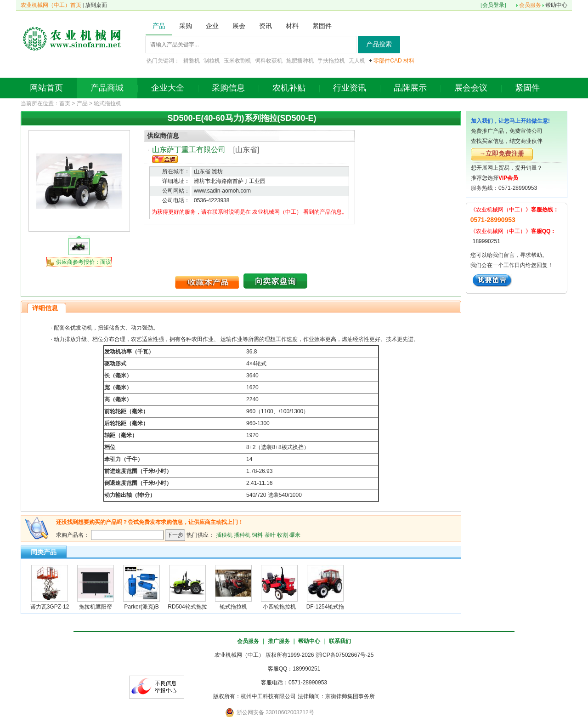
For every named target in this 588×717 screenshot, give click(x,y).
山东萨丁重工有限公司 (189, 150)
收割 (283, 535)
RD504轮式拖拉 (187, 607)
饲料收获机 (269, 61)
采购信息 (228, 88)
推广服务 (279, 641)
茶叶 (270, 535)
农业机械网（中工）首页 (51, 5)
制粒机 (212, 61)
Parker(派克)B (141, 607)
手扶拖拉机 (331, 61)
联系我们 (340, 641)
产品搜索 (379, 44)
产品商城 (107, 88)
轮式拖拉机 (107, 103)
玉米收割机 (237, 61)
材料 (409, 61)
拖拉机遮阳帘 (96, 607)
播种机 (242, 535)
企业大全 (168, 88)
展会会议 (471, 88)
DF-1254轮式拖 (325, 607)
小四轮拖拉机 (279, 607)
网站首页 (46, 88)
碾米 (295, 535)
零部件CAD (387, 61)
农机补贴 (289, 88)
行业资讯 (350, 88)
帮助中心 (556, 5)
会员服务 (530, 5)
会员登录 (493, 5)
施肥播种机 (300, 61)
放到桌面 (96, 5)
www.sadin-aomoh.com (222, 191)
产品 (82, 103)
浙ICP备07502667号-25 (345, 655)
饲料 (257, 535)
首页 (65, 103)
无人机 (357, 61)
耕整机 (192, 61)
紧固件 (527, 88)
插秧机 (224, 535)
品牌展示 (410, 88)
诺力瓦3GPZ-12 (50, 607)
